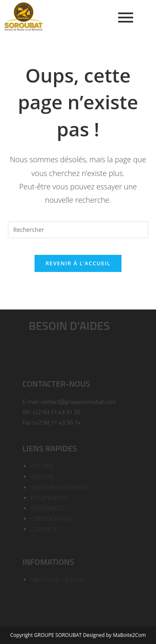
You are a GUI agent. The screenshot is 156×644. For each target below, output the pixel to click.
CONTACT (44, 529)
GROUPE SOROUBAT (59, 635)
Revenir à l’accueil (78, 263)
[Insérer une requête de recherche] (78, 230)
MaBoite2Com (129, 635)
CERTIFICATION (51, 519)
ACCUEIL (42, 466)
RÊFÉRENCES (48, 508)
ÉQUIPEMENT (49, 498)
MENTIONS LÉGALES (58, 580)
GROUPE (42, 477)
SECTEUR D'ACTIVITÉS (60, 487)
